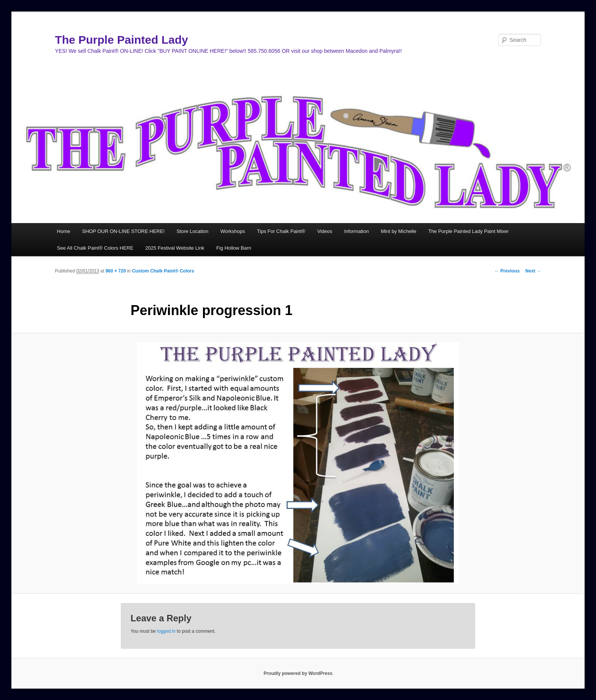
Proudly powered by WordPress (298, 673)
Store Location (192, 231)
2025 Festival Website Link (175, 248)
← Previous (507, 271)
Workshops (233, 231)
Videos (325, 231)
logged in (166, 631)
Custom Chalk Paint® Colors (163, 271)
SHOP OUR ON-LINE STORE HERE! (123, 231)
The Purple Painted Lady (122, 40)
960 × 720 (116, 271)
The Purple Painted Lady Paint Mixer (469, 231)
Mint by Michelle (399, 231)
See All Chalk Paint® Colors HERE (95, 248)
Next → (533, 271)
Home (64, 231)
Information (356, 231)
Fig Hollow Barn (234, 248)
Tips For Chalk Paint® (281, 231)
